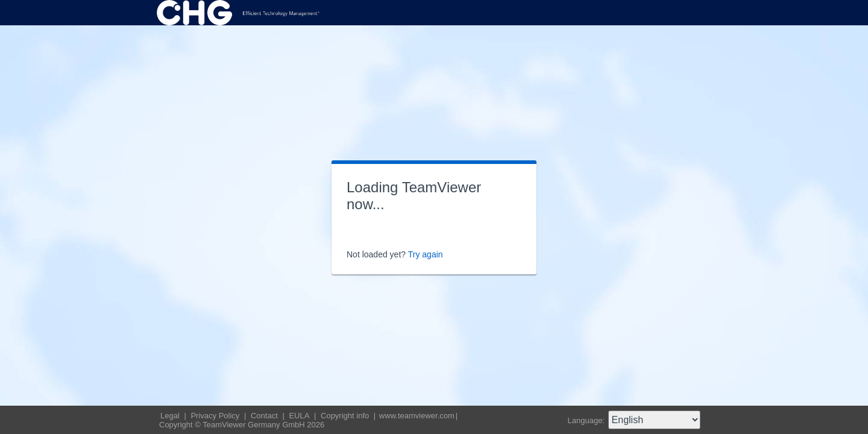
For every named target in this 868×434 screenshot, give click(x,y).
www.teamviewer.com (417, 416)
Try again (426, 254)
